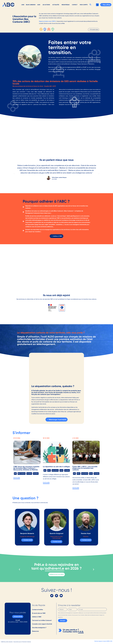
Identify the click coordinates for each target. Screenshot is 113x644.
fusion (61, 470)
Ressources (35, 631)
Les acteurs (46, 5)
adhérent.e (54, 568)
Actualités (56, 5)
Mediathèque (66, 5)
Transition (36, 473)
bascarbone (55, 470)
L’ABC (23, 5)
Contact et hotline (38, 610)
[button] (90, 5)
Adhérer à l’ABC (37, 617)
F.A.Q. (81, 632)
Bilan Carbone (22, 473)
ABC (15, 473)
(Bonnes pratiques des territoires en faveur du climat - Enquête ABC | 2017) (34, 86)
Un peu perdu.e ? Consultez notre (71, 631)
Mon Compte (84, 5)
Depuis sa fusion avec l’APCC (47, 21)
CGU (111, 641)
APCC (49, 470)
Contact (75, 5)
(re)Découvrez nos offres (57, 574)
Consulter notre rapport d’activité (42, 624)
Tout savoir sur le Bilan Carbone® (42, 620)
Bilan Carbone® (31, 5)
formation (29, 473)
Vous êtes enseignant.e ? (39, 628)
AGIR (39, 5)
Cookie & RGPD (106, 641)
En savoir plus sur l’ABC (39, 613)
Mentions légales (98, 641)
